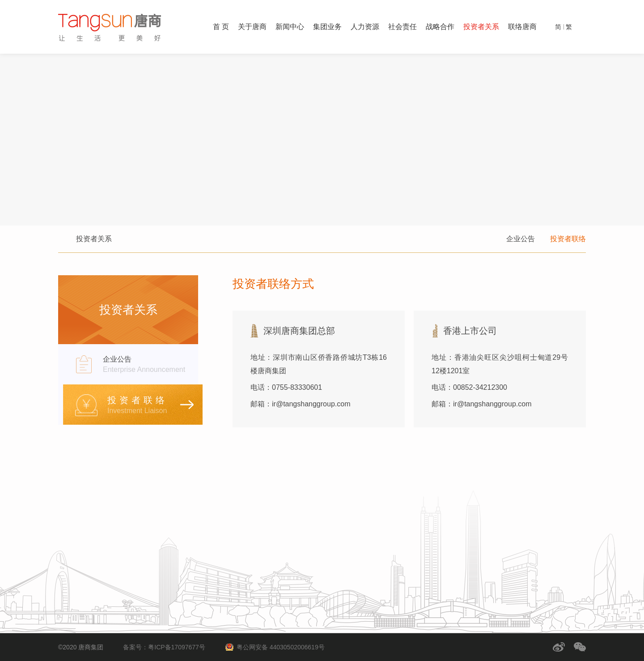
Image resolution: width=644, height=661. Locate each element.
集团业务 (327, 27)
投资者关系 (481, 27)
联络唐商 (522, 27)
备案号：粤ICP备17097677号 (164, 647)
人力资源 (365, 27)
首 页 (221, 27)
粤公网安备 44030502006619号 (281, 647)
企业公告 (521, 239)
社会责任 (402, 27)
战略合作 (440, 27)
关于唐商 (252, 27)
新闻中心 (290, 27)
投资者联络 (568, 239)
